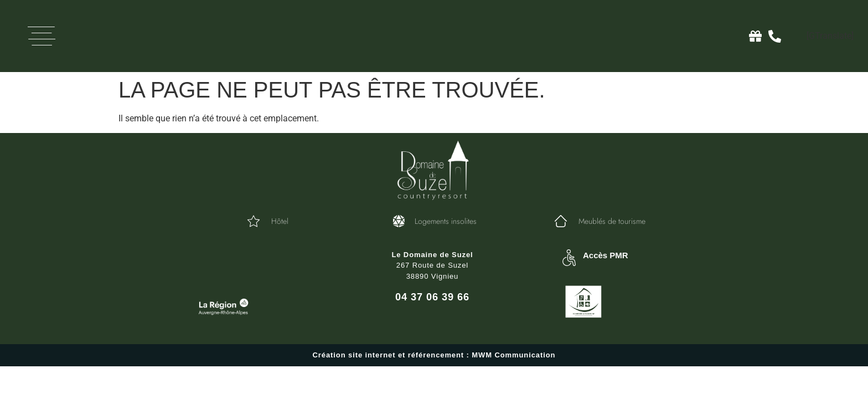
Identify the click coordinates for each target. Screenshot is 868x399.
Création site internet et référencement (389, 355)
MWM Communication (513, 355)
